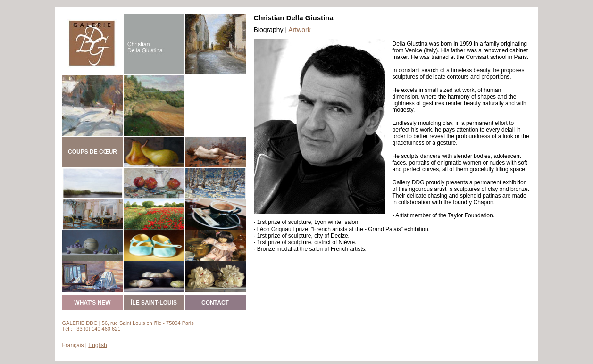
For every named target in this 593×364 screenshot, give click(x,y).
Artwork (299, 30)
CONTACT (215, 303)
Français (73, 345)
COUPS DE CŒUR (92, 152)
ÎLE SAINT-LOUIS (154, 303)
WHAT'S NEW (92, 303)
